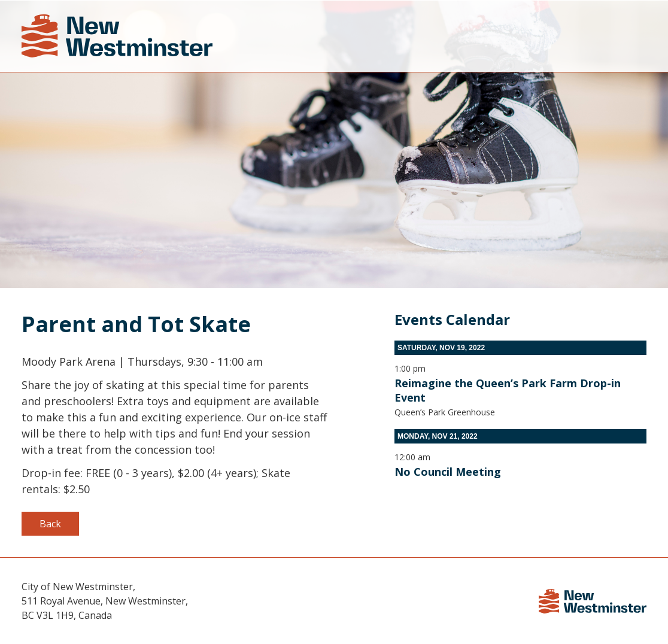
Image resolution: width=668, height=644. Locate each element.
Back (50, 524)
